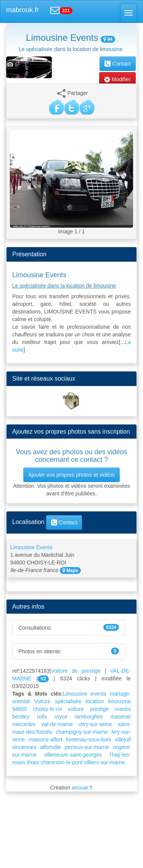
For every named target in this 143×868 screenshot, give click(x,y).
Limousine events (85, 694)
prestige (100, 709)
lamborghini (89, 717)
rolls (42, 717)
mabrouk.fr (22, 10)
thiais (33, 762)
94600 (20, 709)
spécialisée (68, 701)
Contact (117, 64)
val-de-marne (57, 724)
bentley (21, 717)
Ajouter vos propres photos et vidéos (71, 475)
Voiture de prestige (76, 671)
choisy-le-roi (47, 709)
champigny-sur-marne (82, 732)
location (95, 701)
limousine (120, 701)
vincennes (24, 747)
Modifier (117, 79)
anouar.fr (82, 788)
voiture (76, 709)
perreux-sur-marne (87, 747)
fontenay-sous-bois (88, 739)
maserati (121, 717)
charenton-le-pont (62, 762)
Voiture (42, 701)
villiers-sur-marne (104, 762)
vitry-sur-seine (95, 724)
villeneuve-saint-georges (73, 755)
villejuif (123, 739)
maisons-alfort (45, 739)
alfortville (51, 747)
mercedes (24, 724)
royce (61, 717)
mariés (123, 709)
